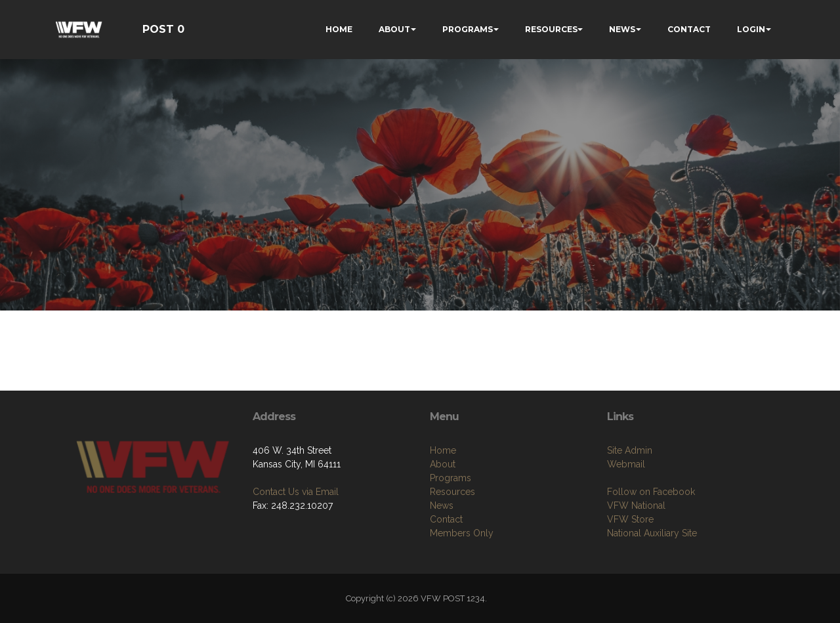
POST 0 (163, 29)
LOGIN (751, 29)
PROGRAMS (468, 29)
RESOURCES (551, 29)
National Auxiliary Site (652, 533)
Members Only (462, 533)
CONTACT (689, 29)
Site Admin (630, 450)
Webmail (626, 464)
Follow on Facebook (651, 492)
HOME (339, 29)
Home (443, 450)
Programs (451, 478)
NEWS (622, 29)
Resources (452, 492)
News (442, 505)
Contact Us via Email (296, 492)
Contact (446, 519)
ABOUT (394, 29)
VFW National (636, 505)
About (443, 464)
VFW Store (630, 519)
